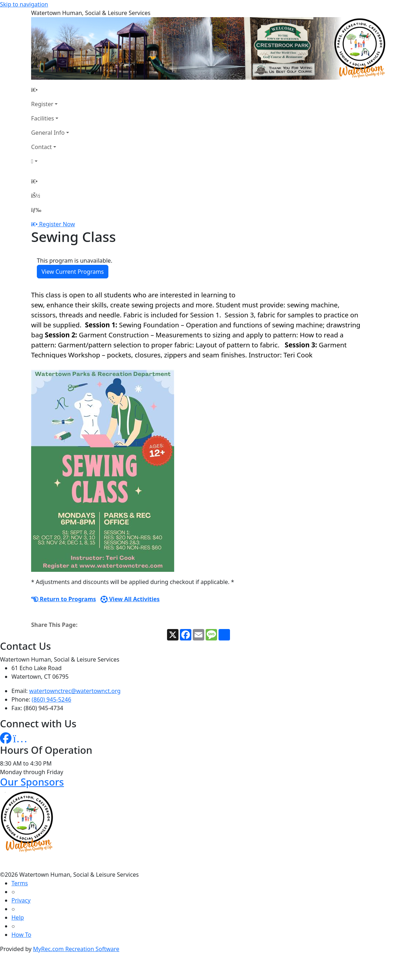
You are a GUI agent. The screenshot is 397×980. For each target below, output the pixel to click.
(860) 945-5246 (52, 699)
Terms (20, 883)
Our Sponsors (32, 782)
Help (18, 917)
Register (42, 104)
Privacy (21, 900)
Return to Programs (63, 599)
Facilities (43, 118)
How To (21, 935)
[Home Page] (50, 90)
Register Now (57, 224)
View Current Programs (73, 272)
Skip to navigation (24, 4)
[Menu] (36, 210)
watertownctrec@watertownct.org (75, 691)
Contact (41, 147)
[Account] (50, 161)
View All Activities (130, 599)
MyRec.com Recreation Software (76, 949)
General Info (48, 133)
